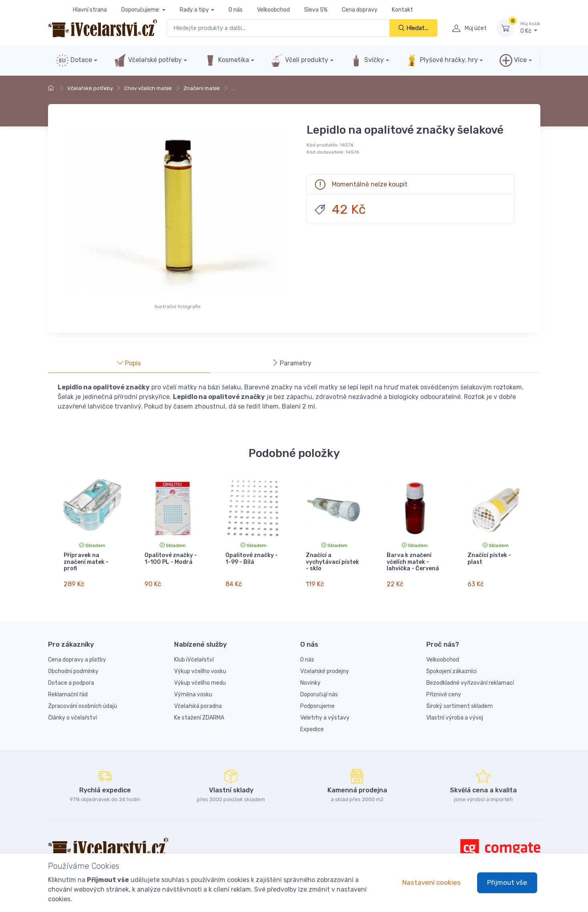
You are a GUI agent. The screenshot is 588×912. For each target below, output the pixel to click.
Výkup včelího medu (200, 680)
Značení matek (202, 88)
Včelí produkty (299, 60)
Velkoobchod (273, 10)
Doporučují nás (319, 691)
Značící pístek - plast (489, 559)
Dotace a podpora (71, 680)
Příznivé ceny (444, 691)
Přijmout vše (507, 882)
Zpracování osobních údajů (82, 703)
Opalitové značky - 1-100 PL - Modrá (171, 559)
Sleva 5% (316, 10)
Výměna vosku (193, 691)
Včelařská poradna (198, 703)
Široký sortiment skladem (460, 703)
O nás (236, 10)
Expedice (312, 726)
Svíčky (367, 60)
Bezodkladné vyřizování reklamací (470, 680)
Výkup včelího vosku (200, 668)
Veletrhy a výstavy (325, 715)
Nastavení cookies (431, 882)
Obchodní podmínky (73, 668)
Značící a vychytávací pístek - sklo (332, 562)
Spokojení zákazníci (452, 668)
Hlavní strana (90, 10)
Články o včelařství (72, 715)
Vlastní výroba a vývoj (455, 715)
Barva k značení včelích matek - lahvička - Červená (413, 562)
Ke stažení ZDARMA (199, 715)
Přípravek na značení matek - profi (86, 562)
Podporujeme (317, 703)
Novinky (310, 680)
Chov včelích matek (148, 88)
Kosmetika (226, 60)
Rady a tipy (194, 10)
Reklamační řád (68, 691)
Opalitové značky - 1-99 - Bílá (252, 559)
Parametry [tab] (292, 363)
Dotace (74, 60)
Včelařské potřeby (148, 60)
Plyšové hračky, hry (442, 60)
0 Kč (530, 28)
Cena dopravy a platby (77, 656)
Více (513, 60)
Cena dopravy (360, 10)
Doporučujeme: (141, 10)
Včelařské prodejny (325, 668)
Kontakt (402, 10)
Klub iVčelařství (194, 656)
